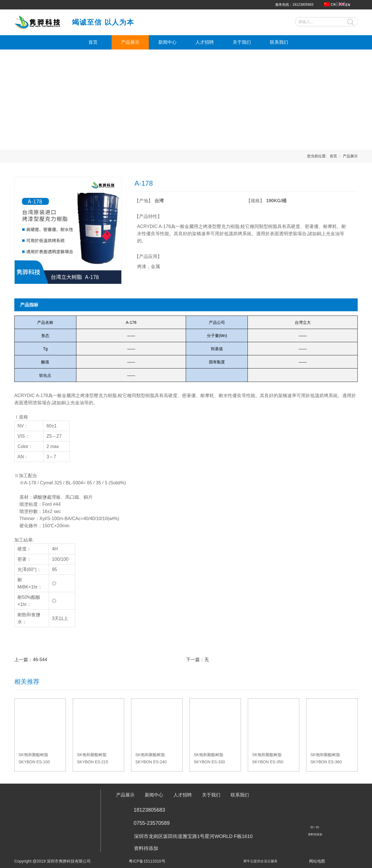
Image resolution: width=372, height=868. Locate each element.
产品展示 (130, 42)
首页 (93, 42)
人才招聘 (205, 42)
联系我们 (279, 42)
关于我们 (242, 42)
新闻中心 (167, 42)
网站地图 (317, 861)
